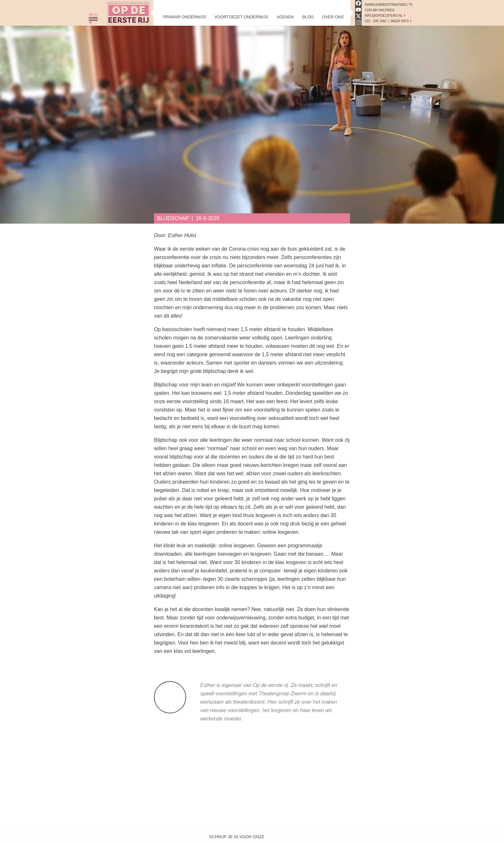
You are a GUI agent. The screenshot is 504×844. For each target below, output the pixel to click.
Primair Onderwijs (185, 17)
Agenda (285, 17)
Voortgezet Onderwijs (241, 17)
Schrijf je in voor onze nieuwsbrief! (237, 838)
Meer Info (400, 21)
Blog (308, 17)
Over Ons (333, 17)
